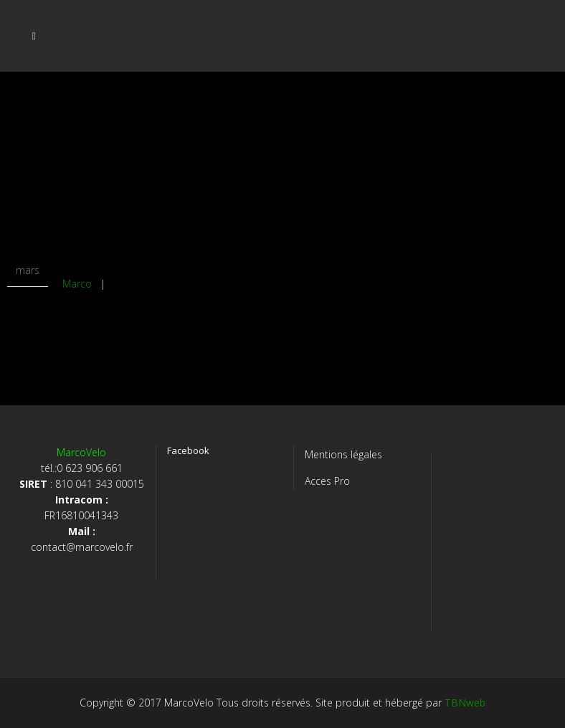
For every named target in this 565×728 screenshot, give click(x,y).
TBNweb (465, 703)
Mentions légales (343, 454)
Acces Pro (327, 481)
